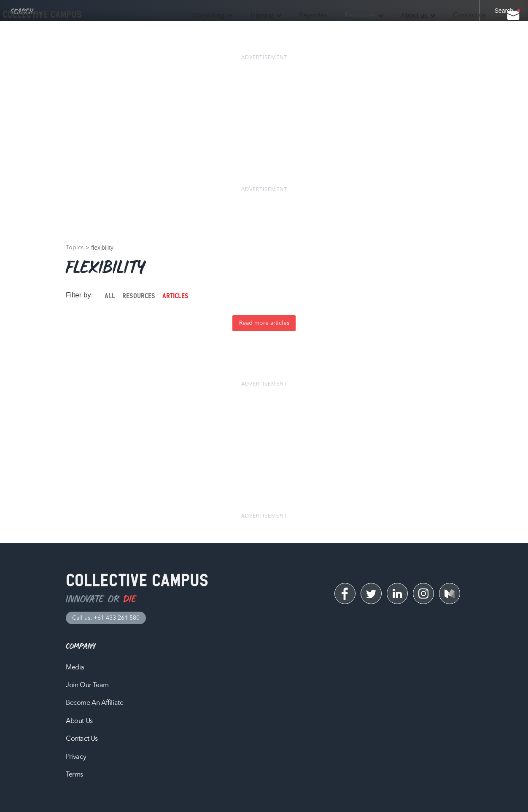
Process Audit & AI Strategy (60, 64)
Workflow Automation (138, 64)
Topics (75, 248)
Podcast (370, 64)
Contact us (469, 16)
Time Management (249, 64)
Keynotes (313, 16)
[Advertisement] (264, 124)
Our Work (410, 64)
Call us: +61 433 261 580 (106, 618)
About (447, 64)
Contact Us (486, 64)
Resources (360, 16)
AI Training (195, 64)
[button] (213, 16)
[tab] (110, 296)
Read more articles (264, 323)
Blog (338, 64)
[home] (42, 15)
